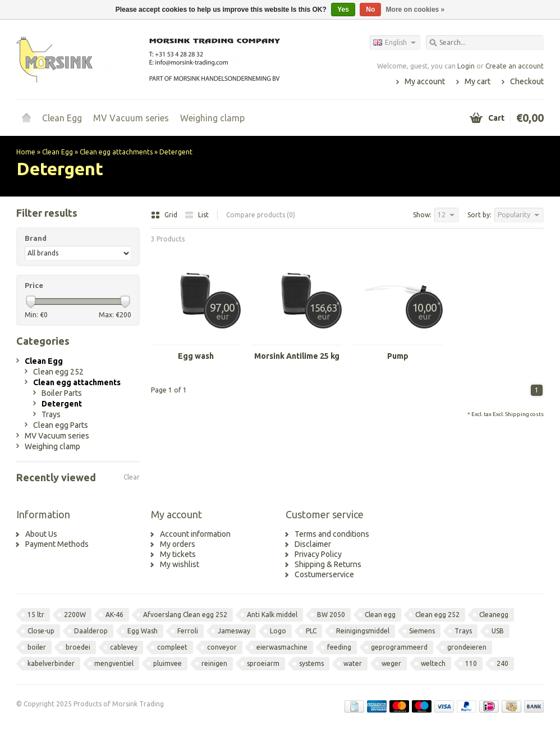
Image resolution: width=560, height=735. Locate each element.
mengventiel (114, 663)
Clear (132, 477)
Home (26, 118)
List (197, 215)
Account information (195, 534)
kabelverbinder (51, 663)
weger (391, 663)
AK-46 (114, 615)
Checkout (527, 81)
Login (466, 66)
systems (311, 663)
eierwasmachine (282, 647)
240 (502, 663)
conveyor (222, 647)
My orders (178, 544)
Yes (343, 10)
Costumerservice (324, 574)
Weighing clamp (212, 118)
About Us (41, 534)
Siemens (422, 631)
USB (498, 631)
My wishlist (180, 564)
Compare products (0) (261, 215)
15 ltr (36, 615)
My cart (478, 81)
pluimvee (167, 663)
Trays (51, 414)
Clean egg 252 (58, 372)
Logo (278, 631)
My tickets (178, 554)
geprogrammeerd (399, 647)
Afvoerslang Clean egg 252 (185, 615)
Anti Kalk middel (272, 615)
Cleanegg (494, 615)
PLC (311, 631)
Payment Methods (57, 544)
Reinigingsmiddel (363, 631)
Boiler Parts (62, 393)
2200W (75, 615)
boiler (37, 647)
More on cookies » (416, 10)
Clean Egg (62, 118)
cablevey (124, 647)
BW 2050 (331, 615)
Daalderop (91, 631)
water (353, 663)
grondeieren (467, 647)
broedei (78, 647)
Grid (165, 215)
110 (471, 663)
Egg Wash (143, 631)
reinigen (214, 663)
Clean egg (380, 615)
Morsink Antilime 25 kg (297, 356)
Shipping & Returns (328, 564)
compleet (172, 647)
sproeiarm (263, 663)
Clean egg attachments (116, 152)
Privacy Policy (318, 554)
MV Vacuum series (131, 118)
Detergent (176, 152)
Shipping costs (524, 414)
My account (425, 81)
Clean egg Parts (61, 425)
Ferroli (188, 631)
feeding (339, 647)
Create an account (515, 66)
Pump (398, 356)
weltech (433, 663)
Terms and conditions (332, 534)
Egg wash (196, 356)
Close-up (41, 631)
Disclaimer (313, 544)
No (370, 10)
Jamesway (234, 631)
